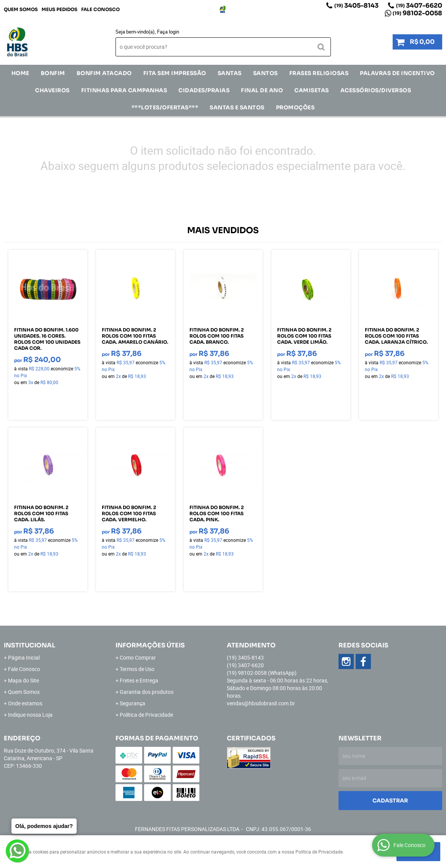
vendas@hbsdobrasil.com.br (261, 703)
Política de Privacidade (146, 715)
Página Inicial (24, 657)
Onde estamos (25, 703)
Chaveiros (52, 90)
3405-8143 (356, 6)
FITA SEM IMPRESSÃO (175, 73)
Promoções (295, 107)
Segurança (132, 703)
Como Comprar (138, 657)
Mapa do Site (23, 680)
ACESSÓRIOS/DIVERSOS (376, 90)
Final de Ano (262, 90)
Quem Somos (21, 9)
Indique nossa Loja (30, 715)
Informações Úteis (150, 645)
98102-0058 (417, 13)
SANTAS (230, 73)
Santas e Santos (237, 107)
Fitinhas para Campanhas (124, 90)
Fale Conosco (100, 9)
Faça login (168, 32)
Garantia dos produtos (147, 692)
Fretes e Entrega (139, 680)
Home (20, 73)
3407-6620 (419, 6)
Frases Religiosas (319, 73)
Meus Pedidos (59, 9)
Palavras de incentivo (397, 73)
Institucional (30, 645)
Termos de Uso (137, 669)
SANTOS (266, 73)
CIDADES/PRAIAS (204, 90)
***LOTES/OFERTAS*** (165, 107)
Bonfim (53, 73)
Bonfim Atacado (104, 73)
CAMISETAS (312, 90)
